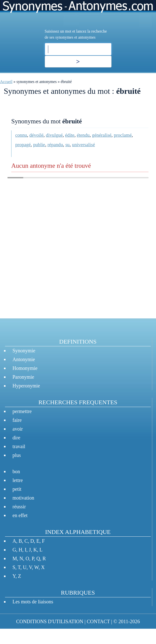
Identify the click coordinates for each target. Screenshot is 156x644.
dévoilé (36, 135)
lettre (18, 480)
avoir (18, 429)
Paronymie (23, 377)
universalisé (83, 145)
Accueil (6, 82)
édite (70, 135)
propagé (23, 145)
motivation (23, 498)
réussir (19, 507)
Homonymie (25, 368)
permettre (22, 411)
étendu (83, 135)
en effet (20, 515)
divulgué (54, 135)
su (67, 145)
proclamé (123, 135)
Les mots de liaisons (33, 602)
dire (16, 438)
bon (16, 471)
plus (17, 455)
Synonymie (24, 351)
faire (17, 420)
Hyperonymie (26, 386)
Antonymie (24, 359)
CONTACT (98, 621)
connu (21, 135)
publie (39, 145)
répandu (55, 145)
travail (19, 446)
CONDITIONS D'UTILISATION (50, 621)
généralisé (102, 135)
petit (17, 489)
